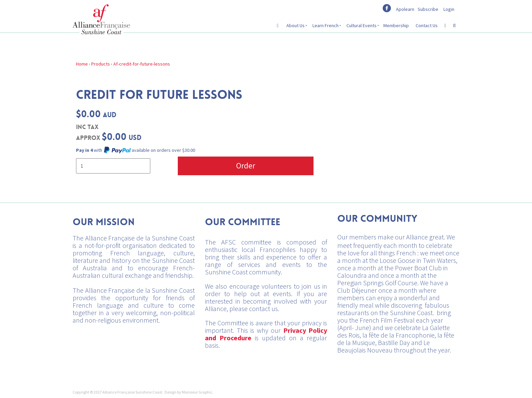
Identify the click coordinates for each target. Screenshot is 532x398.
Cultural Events (362, 25)
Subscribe (428, 9)
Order (246, 166)
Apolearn (405, 9)
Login (449, 9)
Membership (396, 25)
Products (101, 64)
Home (82, 64)
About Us (296, 25)
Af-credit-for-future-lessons (142, 64)
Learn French (326, 25)
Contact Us (427, 25)
